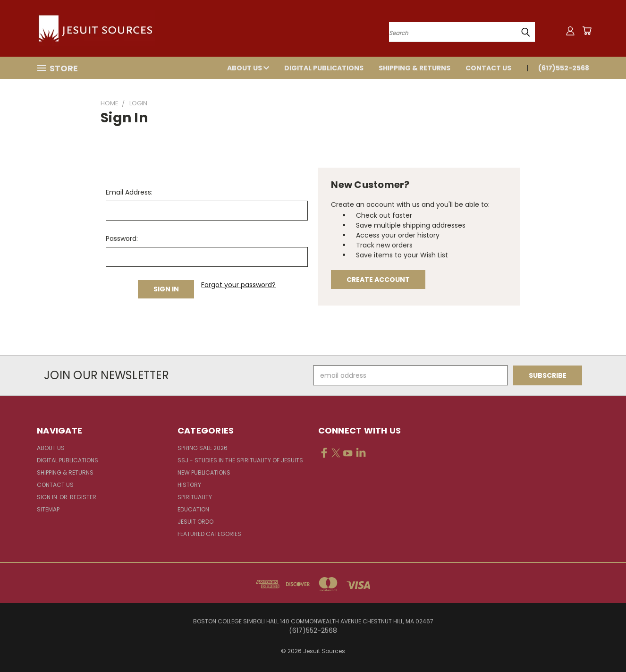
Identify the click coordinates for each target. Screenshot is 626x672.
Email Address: (129, 192)
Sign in (48, 497)
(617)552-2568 (564, 68)
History (189, 485)
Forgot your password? (238, 285)
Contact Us (488, 68)
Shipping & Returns (415, 68)
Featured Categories (209, 534)
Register (83, 497)
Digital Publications (324, 68)
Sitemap (48, 509)
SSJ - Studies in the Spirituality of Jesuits (240, 460)
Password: (122, 238)
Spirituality (195, 497)
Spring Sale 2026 (203, 448)
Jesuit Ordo (195, 522)
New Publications (204, 472)
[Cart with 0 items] (587, 31)
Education (193, 509)
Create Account (378, 280)
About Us (248, 68)
